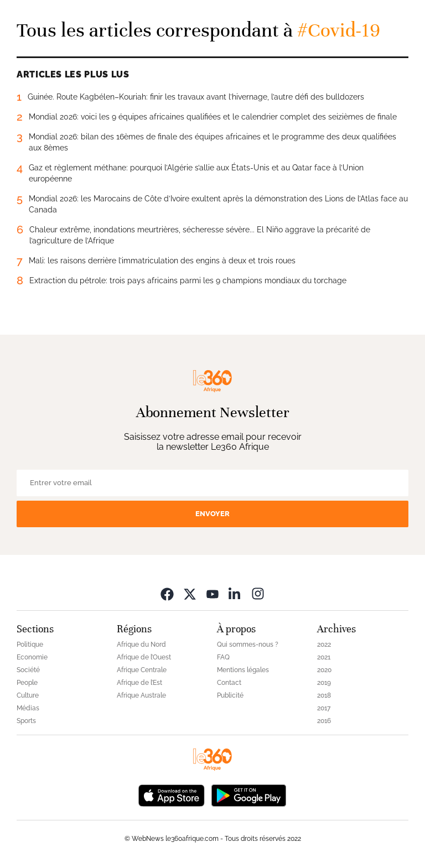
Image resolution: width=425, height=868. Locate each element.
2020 (324, 670)
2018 (324, 695)
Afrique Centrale (142, 670)
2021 (324, 657)
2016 (324, 721)
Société (28, 670)
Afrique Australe (141, 695)
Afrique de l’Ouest (144, 657)
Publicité (230, 695)
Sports (26, 721)
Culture (28, 695)
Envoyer (212, 514)
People (27, 683)
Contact (229, 683)
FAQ (223, 657)
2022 (324, 644)
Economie (32, 657)
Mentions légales (243, 670)
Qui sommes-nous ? (248, 644)
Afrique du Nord (141, 644)
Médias (28, 708)
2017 (324, 708)
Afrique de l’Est (139, 683)
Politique (30, 644)
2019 (324, 683)
